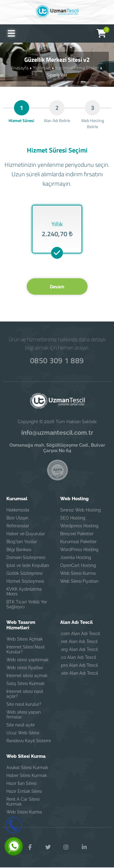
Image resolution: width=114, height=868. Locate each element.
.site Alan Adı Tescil (79, 673)
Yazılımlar (42, 68)
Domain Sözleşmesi (26, 558)
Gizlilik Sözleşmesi (24, 574)
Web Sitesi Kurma (78, 574)
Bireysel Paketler (77, 534)
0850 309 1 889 (57, 361)
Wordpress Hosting (79, 526)
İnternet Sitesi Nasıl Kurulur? (26, 650)
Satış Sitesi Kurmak (25, 684)
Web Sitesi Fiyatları (79, 582)
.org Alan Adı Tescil (79, 650)
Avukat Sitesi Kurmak (27, 768)
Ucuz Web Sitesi (23, 733)
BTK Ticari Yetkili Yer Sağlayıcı (27, 605)
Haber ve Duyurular (26, 534)
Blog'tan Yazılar (22, 542)
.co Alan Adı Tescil (78, 658)
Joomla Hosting (76, 558)
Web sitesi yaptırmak (27, 660)
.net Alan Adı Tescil (79, 642)
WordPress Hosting (79, 550)
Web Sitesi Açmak (24, 639)
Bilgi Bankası (19, 550)
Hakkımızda (18, 510)
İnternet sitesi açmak (27, 676)
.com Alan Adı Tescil (80, 634)
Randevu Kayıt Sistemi (29, 741)
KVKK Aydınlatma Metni (24, 592)
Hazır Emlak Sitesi (24, 792)
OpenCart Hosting (78, 566)
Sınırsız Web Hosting (81, 510)
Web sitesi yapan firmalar (24, 715)
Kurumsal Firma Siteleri (77, 68)
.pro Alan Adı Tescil (79, 666)
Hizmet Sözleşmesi (25, 582)
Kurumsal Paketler (78, 542)
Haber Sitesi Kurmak (27, 776)
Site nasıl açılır (21, 725)
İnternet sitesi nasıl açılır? (25, 694)
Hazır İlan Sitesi (21, 784)
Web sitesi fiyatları (25, 668)
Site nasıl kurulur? (24, 705)
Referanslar (18, 526)
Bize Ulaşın (17, 518)
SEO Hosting (73, 518)
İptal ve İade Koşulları (28, 566)
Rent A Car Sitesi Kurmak (23, 802)
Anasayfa (20, 68)
